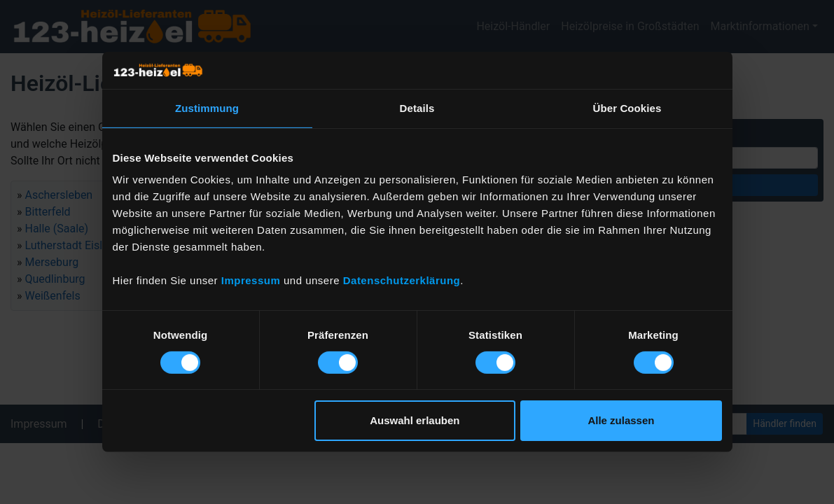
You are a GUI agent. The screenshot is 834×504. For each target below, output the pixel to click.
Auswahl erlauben (415, 420)
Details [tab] (417, 107)
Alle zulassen (621, 420)
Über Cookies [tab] (627, 107)
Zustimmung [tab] (207, 107)
